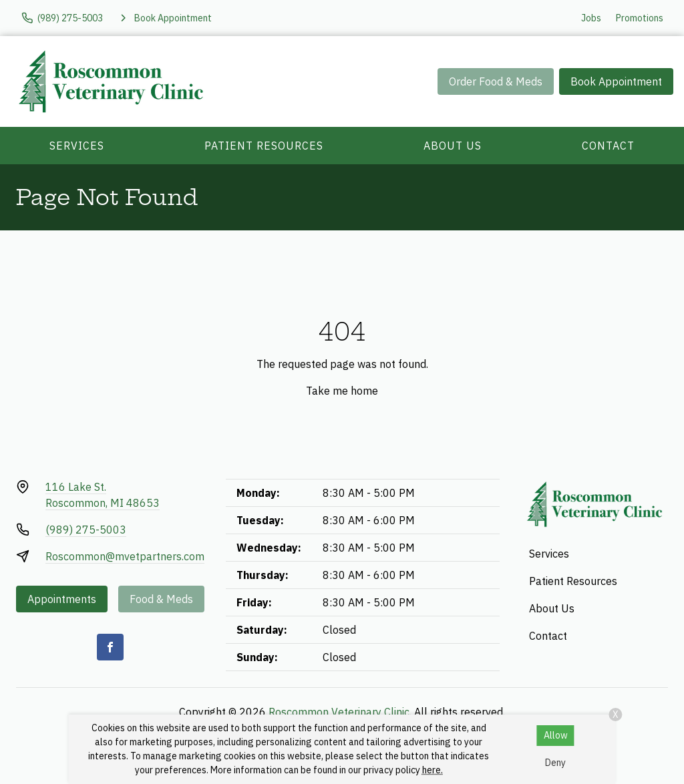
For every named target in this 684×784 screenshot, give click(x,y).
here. (433, 770)
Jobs (591, 18)
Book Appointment (616, 81)
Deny (555, 763)
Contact (608, 146)
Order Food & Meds (496, 81)
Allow (556, 735)
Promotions (640, 18)
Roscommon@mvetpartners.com (125, 556)
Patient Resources (264, 146)
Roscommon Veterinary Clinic (339, 712)
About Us (453, 146)
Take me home (342, 391)
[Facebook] (110, 647)
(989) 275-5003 (86, 530)
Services (77, 146)
